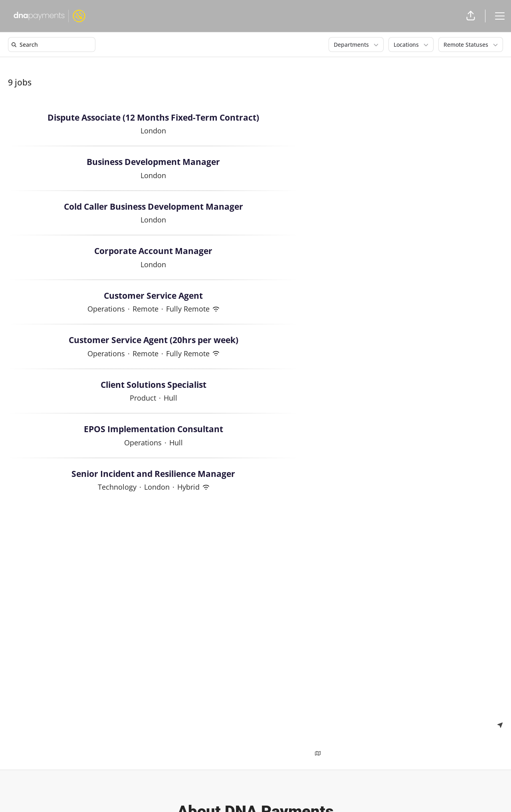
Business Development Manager (153, 162)
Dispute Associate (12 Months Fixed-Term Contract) (153, 118)
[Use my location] (500, 725)
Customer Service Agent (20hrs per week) (153, 340)
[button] (471, 16)
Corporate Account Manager (153, 251)
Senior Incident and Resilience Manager (153, 474)
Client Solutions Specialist (153, 385)
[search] (53, 45)
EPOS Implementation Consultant (153, 429)
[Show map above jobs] (318, 753)
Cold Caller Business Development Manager (153, 207)
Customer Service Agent (153, 296)
